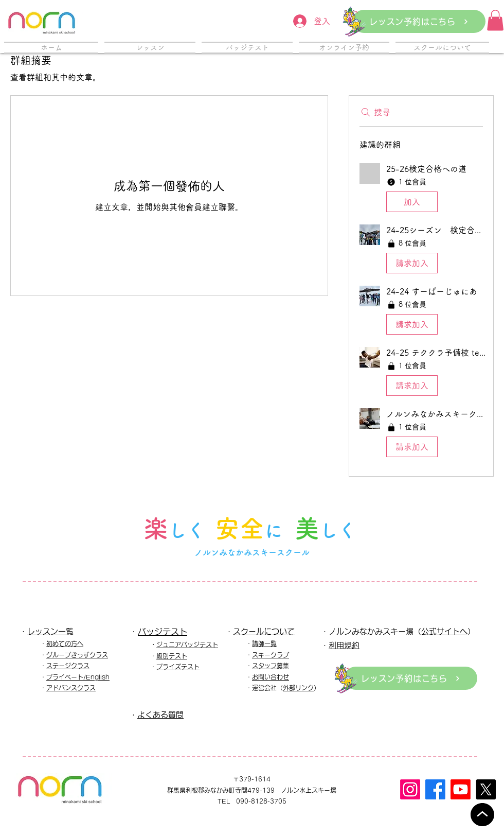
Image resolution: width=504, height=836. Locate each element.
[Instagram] (410, 789)
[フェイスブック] (435, 789)
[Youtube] (461, 789)
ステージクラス (68, 666)
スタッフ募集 (271, 666)
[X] (486, 789)
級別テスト (172, 656)
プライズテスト (178, 667)
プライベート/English (78, 677)
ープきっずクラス (83, 655)
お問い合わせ (271, 677)
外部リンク (298, 688)
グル (52, 655)
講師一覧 (264, 643)
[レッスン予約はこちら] (419, 21)
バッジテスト (163, 632)
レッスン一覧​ (50, 631)
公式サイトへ (444, 631)
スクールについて (264, 631)
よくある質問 (160, 715)
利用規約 (344, 645)
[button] (495, 20)
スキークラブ (271, 655)
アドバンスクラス (71, 688)
